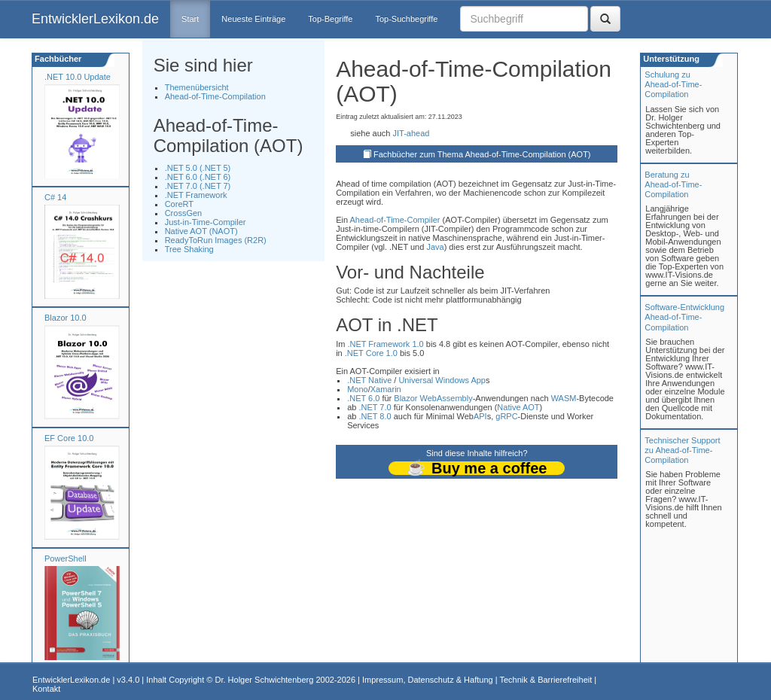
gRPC (506, 416)
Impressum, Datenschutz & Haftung (428, 680)
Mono (358, 389)
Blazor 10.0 (66, 318)
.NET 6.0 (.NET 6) (198, 177)
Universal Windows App (442, 380)
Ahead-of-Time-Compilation (215, 96)
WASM (564, 398)
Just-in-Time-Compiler (206, 222)
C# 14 (55, 197)
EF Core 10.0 (69, 438)
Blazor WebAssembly (433, 398)
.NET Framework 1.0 (385, 344)
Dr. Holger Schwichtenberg (265, 680)
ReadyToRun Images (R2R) (216, 240)
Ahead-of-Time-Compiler (395, 220)
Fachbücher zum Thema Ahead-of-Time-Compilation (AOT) (482, 154)
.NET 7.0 (375, 407)
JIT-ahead (411, 133)
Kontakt (46, 689)
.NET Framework (196, 195)
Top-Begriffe (330, 19)
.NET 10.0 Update (78, 77)
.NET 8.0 (375, 416)
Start (190, 19)
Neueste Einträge (253, 19)
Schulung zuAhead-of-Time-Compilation (673, 84)
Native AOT (518, 407)
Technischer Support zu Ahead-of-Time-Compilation (682, 450)
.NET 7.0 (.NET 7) (198, 186)
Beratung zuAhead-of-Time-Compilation (673, 184)
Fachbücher (57, 59)
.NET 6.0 (363, 398)
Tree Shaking (189, 249)
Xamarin (386, 389)
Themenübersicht (197, 87)
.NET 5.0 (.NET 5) (198, 168)
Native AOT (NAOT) (201, 231)
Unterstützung (670, 59)
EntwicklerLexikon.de (95, 19)
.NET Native (369, 380)
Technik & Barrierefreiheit (545, 680)
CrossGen (184, 213)
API (480, 416)
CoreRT (179, 204)
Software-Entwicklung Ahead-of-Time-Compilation (684, 317)
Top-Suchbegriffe (406, 19)
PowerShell (66, 558)
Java (435, 247)
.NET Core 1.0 (371, 353)
